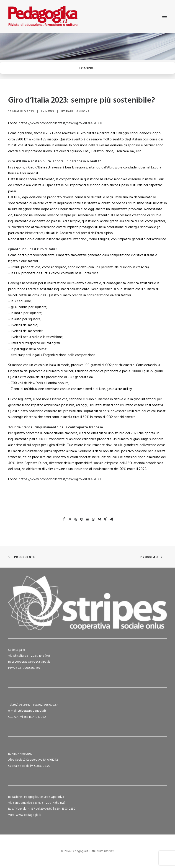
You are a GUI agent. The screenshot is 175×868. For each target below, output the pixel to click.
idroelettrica (34, 233)
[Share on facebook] (64, 519)
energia (16, 283)
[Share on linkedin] (87, 519)
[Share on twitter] (70, 519)
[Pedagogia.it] (43, 16)
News (50, 111)
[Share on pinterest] (82, 519)
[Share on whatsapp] (93, 519)
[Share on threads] (76, 519)
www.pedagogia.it (28, 815)
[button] (165, 16)
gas (109, 389)
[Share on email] (111, 519)
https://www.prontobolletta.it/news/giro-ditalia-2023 (60, 479)
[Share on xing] (105, 519)
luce (102, 389)
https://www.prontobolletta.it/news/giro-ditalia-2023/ (60, 123)
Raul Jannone (78, 111)
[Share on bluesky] (99, 519)
